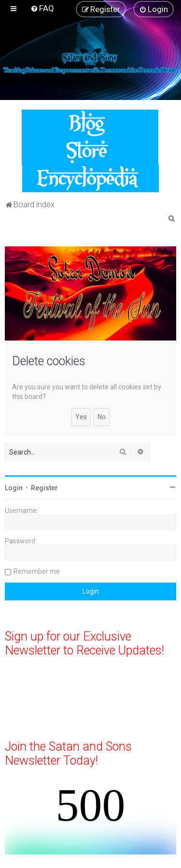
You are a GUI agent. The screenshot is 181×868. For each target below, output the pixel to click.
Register (44, 488)
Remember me (37, 571)
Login (14, 488)
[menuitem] (42, 8)
